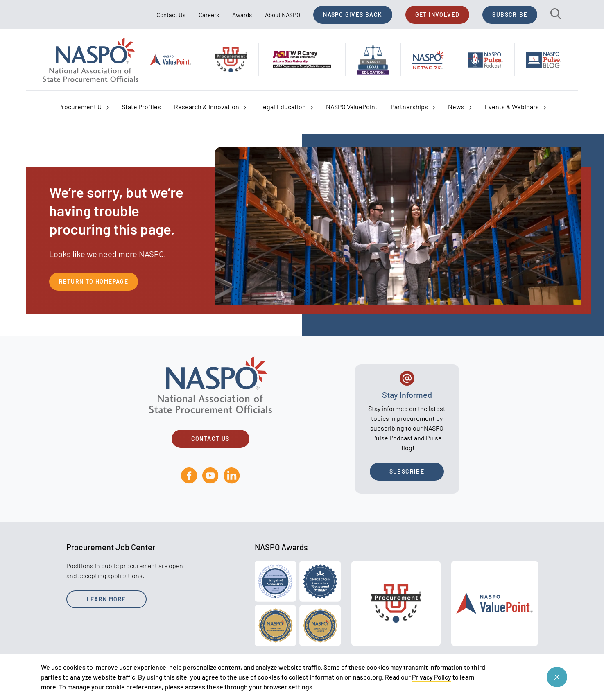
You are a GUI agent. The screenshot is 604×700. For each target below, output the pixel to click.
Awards (242, 15)
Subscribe (510, 15)
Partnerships (413, 107)
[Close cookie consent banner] (557, 677)
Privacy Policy (432, 677)
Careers (209, 15)
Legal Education (286, 107)
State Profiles (141, 107)
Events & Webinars (515, 107)
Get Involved (438, 15)
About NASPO (283, 15)
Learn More (106, 599)
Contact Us (171, 15)
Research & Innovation (210, 107)
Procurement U (83, 107)
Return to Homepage (94, 281)
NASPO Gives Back (353, 15)
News (460, 107)
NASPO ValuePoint (352, 107)
